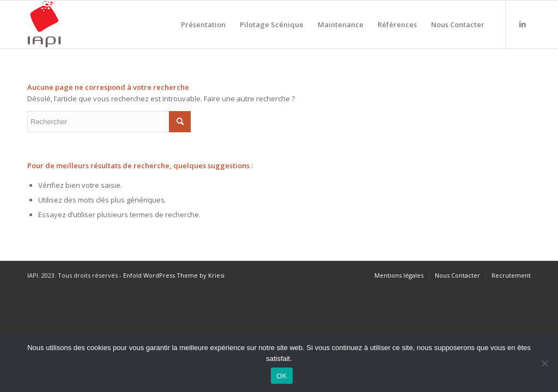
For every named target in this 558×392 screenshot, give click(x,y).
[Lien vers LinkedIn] (523, 24)
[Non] (544, 363)
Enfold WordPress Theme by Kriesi (174, 275)
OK (281, 376)
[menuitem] (203, 24)
